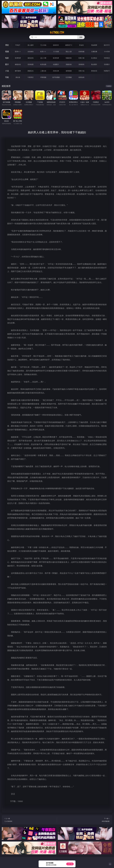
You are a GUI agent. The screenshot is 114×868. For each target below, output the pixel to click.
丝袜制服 (81, 52)
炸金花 (81, 45)
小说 (7, 71)
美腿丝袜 (69, 64)
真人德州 (31, 45)
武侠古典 (56, 71)
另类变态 (107, 58)
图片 (7, 64)
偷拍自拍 (31, 58)
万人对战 (43, 45)
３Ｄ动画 (56, 52)
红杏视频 (69, 77)
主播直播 (94, 52)
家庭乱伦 (31, 71)
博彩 (7, 45)
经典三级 (81, 58)
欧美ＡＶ (43, 52)
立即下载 (70, 864)
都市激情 (18, 71)
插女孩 (18, 77)
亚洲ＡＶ (18, 52)
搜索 (81, 37)
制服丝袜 (69, 58)
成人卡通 (43, 58)
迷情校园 (69, 71)
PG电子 (18, 45)
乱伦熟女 (94, 58)
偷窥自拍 (18, 64)
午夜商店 (31, 77)
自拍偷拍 (31, 52)
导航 (7, 77)
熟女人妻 (69, 52)
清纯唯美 (81, 64)
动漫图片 (56, 64)
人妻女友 (43, 71)
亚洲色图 (31, 64)
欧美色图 (43, 64)
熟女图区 (94, 64)
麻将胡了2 (69, 45)
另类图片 (107, 64)
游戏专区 (56, 45)
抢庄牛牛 (107, 45)
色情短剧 (81, 77)
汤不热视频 (56, 77)
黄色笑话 (94, 71)
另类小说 (81, 71)
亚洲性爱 (18, 58)
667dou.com (57, 32)
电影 (7, 58)
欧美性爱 (56, 58)
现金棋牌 (94, 45)
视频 (7, 51)
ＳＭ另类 (107, 52)
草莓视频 (43, 77)
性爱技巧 (107, 71)
